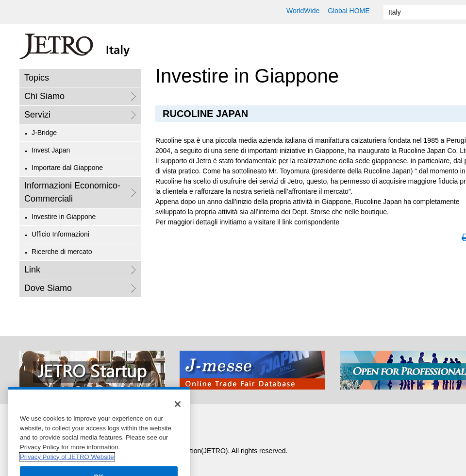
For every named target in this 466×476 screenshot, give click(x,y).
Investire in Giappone (64, 217)
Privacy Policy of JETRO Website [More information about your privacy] (67, 463)
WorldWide (303, 11)
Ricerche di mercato (62, 252)
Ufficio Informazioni (60, 234)
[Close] (178, 411)
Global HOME (349, 11)
